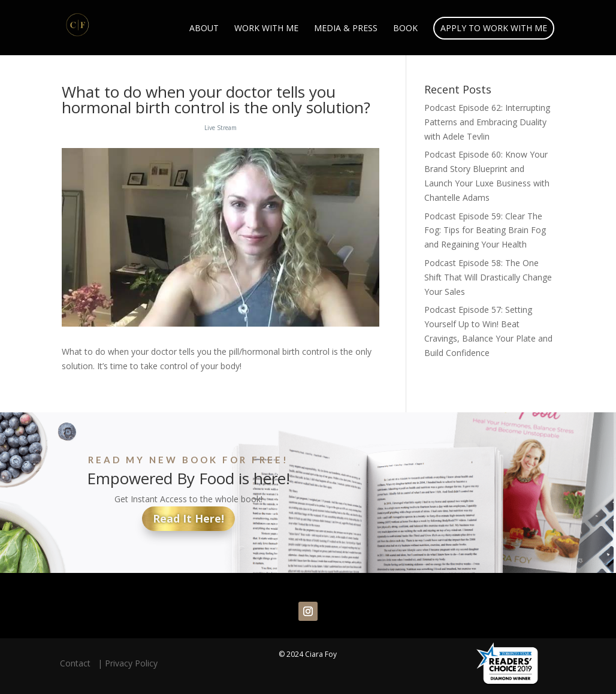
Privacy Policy (131, 663)
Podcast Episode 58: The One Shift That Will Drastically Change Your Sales (488, 277)
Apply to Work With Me (494, 28)
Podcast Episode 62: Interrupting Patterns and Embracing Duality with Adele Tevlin (487, 122)
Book (405, 29)
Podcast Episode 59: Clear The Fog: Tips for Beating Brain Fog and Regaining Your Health (485, 230)
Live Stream (221, 128)
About (204, 29)
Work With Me (266, 29)
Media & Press (346, 29)
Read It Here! (188, 518)
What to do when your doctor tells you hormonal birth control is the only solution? (216, 99)
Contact (78, 663)
